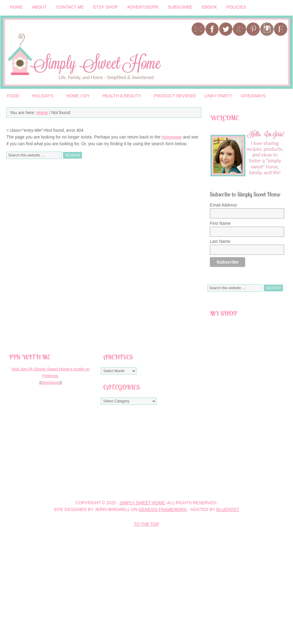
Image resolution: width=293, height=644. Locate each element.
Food (13, 97)
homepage (172, 137)
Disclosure (51, 382)
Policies (237, 8)
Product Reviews (175, 96)
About (39, 7)
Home (16, 7)
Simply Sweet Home (92, 52)
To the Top (147, 524)
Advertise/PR (143, 7)
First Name (220, 223)
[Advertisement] (93, 452)
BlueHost (228, 509)
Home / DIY (78, 97)
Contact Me (70, 7)
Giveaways (253, 96)
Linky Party (218, 96)
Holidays (43, 97)
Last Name (220, 241)
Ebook (210, 7)
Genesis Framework (163, 509)
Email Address (223, 205)
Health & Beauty (122, 97)
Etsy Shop (106, 7)
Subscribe (180, 7)
